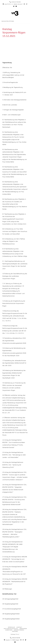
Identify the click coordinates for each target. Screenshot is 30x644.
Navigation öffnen (8, 21)
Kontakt (19, 627)
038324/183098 (15, 2)
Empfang (15, 631)
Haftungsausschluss (11, 629)
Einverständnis (19, 630)
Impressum (11, 627)
